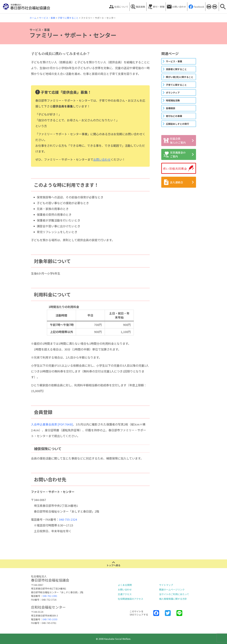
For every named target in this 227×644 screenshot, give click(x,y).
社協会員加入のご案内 (174, 140)
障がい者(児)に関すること (180, 77)
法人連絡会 (173, 182)
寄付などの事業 (174, 116)
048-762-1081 (50, 596)
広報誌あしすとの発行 (177, 124)
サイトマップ (166, 585)
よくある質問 (125, 585)
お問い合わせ (179, 7)
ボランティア (173, 93)
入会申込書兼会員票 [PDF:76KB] (52, 424)
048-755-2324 (68, 519)
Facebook (199, 7)
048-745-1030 (50, 619)
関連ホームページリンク (172, 589)
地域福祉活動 (173, 100)
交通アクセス (125, 594)
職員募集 (141, 7)
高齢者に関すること (176, 69)
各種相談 (171, 108)
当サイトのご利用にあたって (174, 594)
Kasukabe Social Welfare (209, 7)
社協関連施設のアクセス (131, 599)
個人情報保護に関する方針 (173, 599)
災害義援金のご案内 (174, 154)
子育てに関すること (176, 85)
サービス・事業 (174, 61)
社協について (121, 7)
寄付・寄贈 (159, 7)
